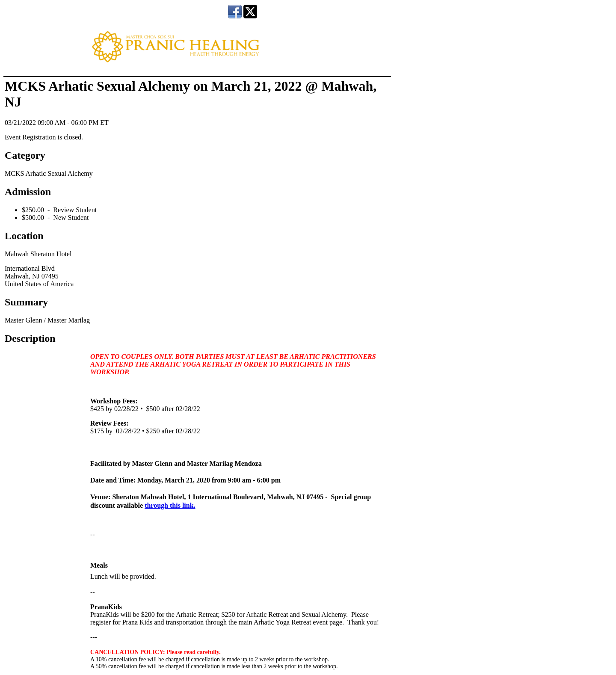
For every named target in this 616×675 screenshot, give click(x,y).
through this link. (170, 505)
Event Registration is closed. (44, 137)
